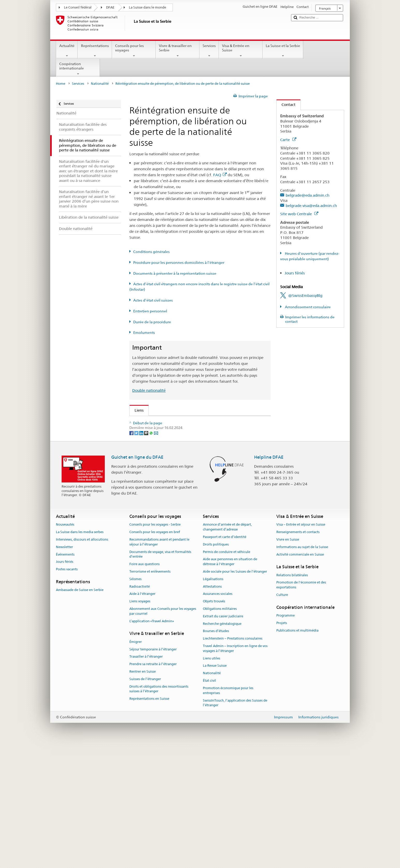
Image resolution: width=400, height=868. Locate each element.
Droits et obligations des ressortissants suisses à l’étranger (159, 811)
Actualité (67, 51)
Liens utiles (212, 780)
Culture (282, 717)
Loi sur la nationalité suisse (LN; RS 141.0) (173, 449)
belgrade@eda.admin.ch (308, 195)
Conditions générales (151, 252)
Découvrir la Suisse (153, 500)
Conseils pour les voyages (134, 51)
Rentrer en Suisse (143, 793)
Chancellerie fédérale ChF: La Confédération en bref (182, 528)
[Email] (156, 555)
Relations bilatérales (292, 697)
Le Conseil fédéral (78, 7)
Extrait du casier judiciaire (223, 738)
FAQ (220, 175)
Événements (65, 676)
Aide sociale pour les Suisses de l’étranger (235, 693)
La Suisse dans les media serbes (80, 654)
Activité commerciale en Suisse (300, 676)
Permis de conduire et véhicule (227, 674)
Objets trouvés (214, 723)
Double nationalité (149, 390)
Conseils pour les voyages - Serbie (155, 646)
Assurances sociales (218, 716)
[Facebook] (132, 555)
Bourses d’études (216, 753)
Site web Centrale (299, 214)
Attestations (212, 708)
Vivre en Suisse (288, 661)
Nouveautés (65, 646)
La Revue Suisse (215, 788)
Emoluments (144, 333)
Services (209, 51)
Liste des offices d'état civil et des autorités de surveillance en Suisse (196, 491)
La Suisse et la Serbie (283, 51)
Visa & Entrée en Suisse (241, 51)
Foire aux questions (145, 686)
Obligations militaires (220, 731)
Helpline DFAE (269, 579)
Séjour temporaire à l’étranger (153, 771)
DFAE (110, 7)
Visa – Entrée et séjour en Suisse (301, 646)
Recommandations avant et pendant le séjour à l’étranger (159, 664)
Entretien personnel (150, 311)
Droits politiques (216, 666)
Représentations (95, 51)
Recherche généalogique (222, 745)
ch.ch (141, 509)
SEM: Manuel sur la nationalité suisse (169, 440)
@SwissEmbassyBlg (305, 295)
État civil (209, 802)
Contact (286, 105)
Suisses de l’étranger (145, 801)
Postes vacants (67, 691)
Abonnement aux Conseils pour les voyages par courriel (163, 733)
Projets (282, 745)
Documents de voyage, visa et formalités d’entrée (160, 676)
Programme (286, 737)
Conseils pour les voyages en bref (155, 654)
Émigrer (136, 763)
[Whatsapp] (151, 555)
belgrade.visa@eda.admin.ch (311, 206)
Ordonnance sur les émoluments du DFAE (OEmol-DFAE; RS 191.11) (197, 467)
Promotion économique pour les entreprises (228, 812)
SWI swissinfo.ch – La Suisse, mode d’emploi (175, 519)
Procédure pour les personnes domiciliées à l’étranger (179, 263)
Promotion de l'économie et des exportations (301, 707)
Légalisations (213, 701)
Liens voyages (140, 723)
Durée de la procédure (152, 322)
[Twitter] (137, 555)
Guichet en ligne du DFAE (137, 579)
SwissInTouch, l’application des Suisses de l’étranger (235, 825)
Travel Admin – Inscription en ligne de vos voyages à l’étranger (235, 770)
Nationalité (100, 84)
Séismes (135, 701)
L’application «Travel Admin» (152, 743)
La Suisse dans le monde (147, 7)
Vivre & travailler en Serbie (178, 51)
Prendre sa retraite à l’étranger (153, 786)
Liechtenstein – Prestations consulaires (233, 760)
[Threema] (147, 555)
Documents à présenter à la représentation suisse (175, 273)
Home (61, 84)
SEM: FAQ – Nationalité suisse (162, 431)
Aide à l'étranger (142, 716)
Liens (137, 410)
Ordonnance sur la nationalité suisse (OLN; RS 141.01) (184, 458)
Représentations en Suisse (149, 821)
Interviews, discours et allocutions (82, 661)
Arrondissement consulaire (307, 307)
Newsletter (64, 669)
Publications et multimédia (297, 752)
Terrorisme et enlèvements (150, 693)
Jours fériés (295, 273)
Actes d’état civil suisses (153, 300)
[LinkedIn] (142, 555)
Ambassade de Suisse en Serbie (80, 712)
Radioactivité (140, 708)
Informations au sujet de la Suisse (302, 669)
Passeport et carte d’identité (225, 659)
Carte (288, 140)
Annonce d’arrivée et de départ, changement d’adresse (227, 649)
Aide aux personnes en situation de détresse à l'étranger (230, 683)
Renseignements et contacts (298, 654)
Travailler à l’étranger (146, 778)
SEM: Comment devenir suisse (162, 422)
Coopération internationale (78, 69)
